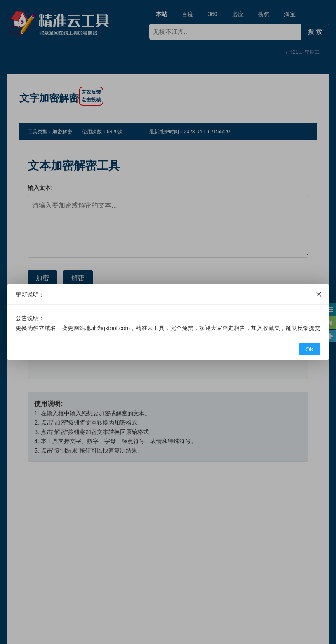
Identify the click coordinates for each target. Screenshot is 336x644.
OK (310, 349)
